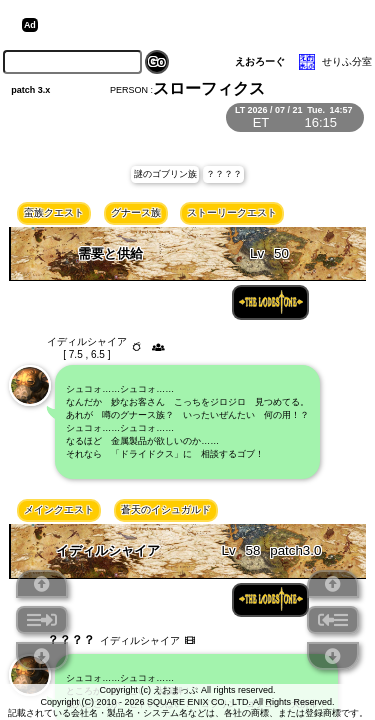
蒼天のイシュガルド (166, 509)
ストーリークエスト (232, 212)
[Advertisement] (198, 25)
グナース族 (136, 212)
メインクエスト (59, 509)
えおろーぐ (260, 61)
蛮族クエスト (54, 212)
